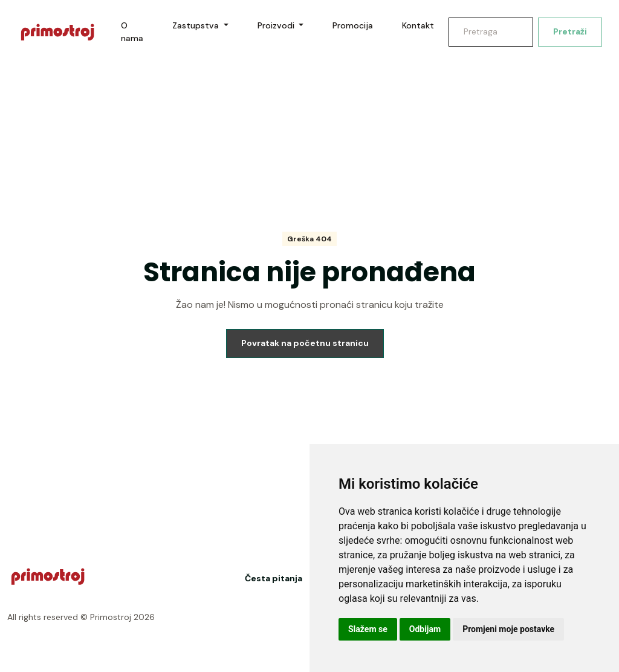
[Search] (491, 32)
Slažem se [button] (368, 629)
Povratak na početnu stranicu (305, 343)
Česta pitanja (274, 578)
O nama (132, 32)
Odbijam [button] (425, 629)
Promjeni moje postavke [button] (508, 629)
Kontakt (418, 25)
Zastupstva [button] (197, 25)
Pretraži (570, 31)
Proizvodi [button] (277, 25)
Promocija (353, 25)
